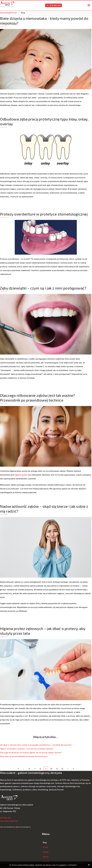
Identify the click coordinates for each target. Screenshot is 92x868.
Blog (45, 842)
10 (51, 769)
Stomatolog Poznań (8, 13)
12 (62, 769)
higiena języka (21, 475)
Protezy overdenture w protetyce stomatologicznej (44, 214)
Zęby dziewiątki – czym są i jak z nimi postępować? (43, 288)
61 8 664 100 (54, 5)
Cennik (46, 852)
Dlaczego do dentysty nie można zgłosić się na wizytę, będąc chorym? (31, 752)
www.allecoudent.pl (9, 821)
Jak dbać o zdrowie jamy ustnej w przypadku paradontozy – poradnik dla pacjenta (36, 745)
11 (57, 769)
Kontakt (46, 861)
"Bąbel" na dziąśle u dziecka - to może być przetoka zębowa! (27, 749)
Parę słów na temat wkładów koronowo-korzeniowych (24, 756)
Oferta (46, 857)
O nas (45, 847)
